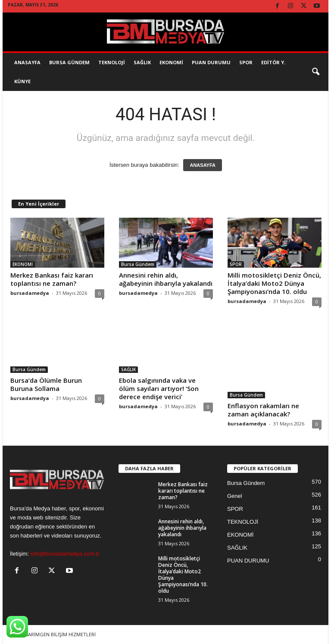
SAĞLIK (142, 62)
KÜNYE (22, 81)
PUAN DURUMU (248, 561)
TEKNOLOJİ (112, 62)
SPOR (246, 62)
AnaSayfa (27, 62)
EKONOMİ (171, 62)
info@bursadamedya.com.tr (65, 554)
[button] (315, 72)
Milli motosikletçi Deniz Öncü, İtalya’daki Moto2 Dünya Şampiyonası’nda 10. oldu (274, 283)
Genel (235, 496)
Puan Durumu (211, 62)
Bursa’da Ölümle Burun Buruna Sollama (46, 384)
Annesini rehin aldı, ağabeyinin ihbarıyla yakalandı (166, 279)
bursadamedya (30, 293)
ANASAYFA (203, 165)
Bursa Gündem (69, 62)
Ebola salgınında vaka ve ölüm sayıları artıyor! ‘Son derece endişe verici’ (159, 388)
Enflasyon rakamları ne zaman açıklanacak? (263, 410)
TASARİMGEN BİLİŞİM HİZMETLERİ (58, 634)
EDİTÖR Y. (273, 62)
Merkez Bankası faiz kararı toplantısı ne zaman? (52, 279)
